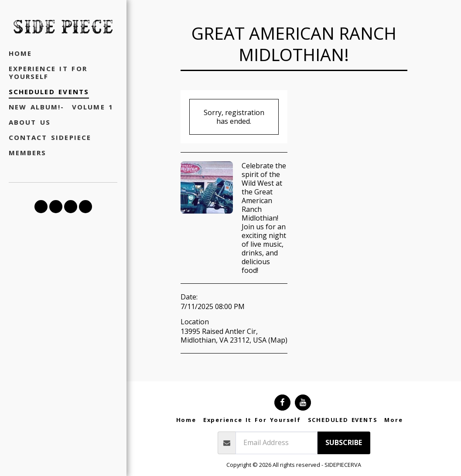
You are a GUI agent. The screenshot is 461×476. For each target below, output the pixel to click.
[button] (41, 207)
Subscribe (344, 442)
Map (278, 340)
